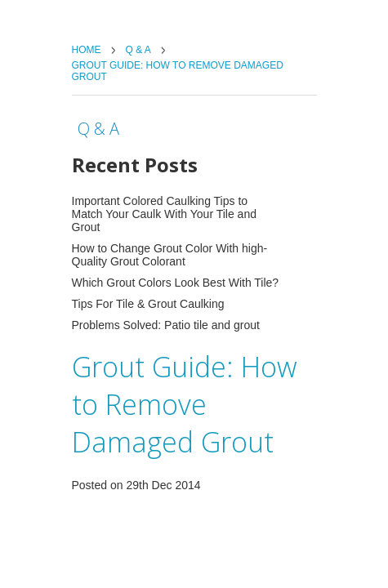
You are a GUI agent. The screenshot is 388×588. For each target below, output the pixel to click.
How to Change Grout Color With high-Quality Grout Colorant (170, 255)
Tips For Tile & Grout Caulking (148, 304)
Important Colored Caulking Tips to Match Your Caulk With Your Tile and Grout (164, 214)
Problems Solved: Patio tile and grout (166, 325)
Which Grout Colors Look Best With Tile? (176, 283)
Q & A (138, 50)
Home (87, 50)
